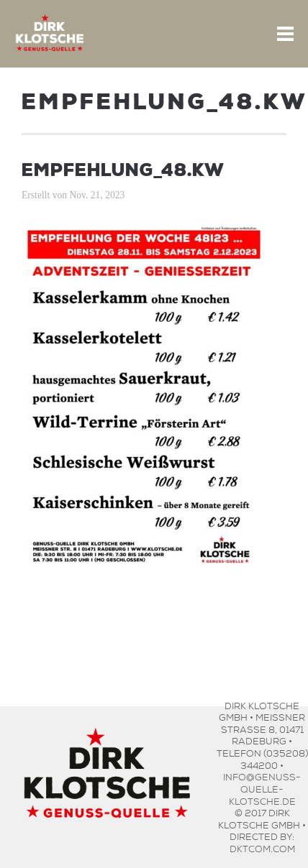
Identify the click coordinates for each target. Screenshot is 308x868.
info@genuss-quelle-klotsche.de (262, 788)
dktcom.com (262, 848)
